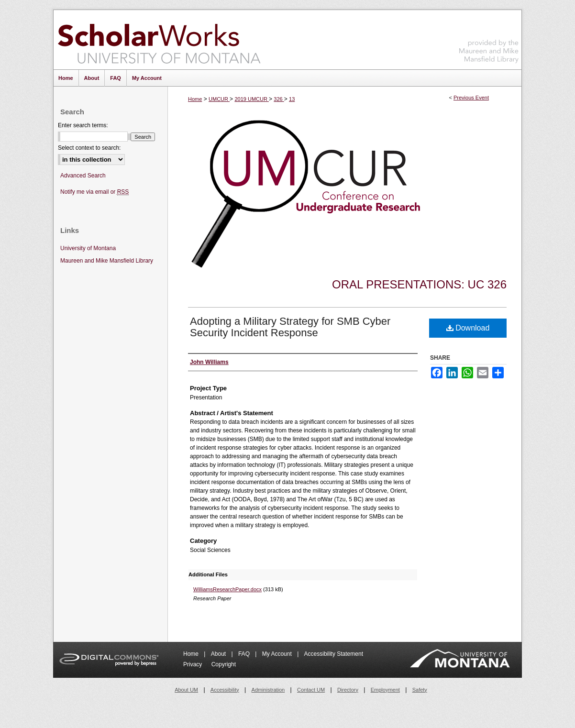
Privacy (194, 664)
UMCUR (219, 99)
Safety (420, 690)
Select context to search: (89, 148)
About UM (186, 690)
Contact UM (311, 690)
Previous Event (471, 98)
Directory (348, 690)
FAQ (245, 654)
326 (279, 99)
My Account (278, 654)
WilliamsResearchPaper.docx (227, 589)
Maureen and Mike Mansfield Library (489, 38)
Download (468, 328)
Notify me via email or (94, 192)
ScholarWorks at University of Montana (159, 40)
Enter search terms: (83, 125)
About (219, 654)
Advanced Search (83, 176)
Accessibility (225, 690)
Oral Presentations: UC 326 (419, 284)
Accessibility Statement (334, 654)
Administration (268, 690)
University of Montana (88, 248)
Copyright (224, 664)
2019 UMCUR (252, 99)
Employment (385, 690)
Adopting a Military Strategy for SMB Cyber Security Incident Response (290, 327)
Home (195, 99)
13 (292, 99)
